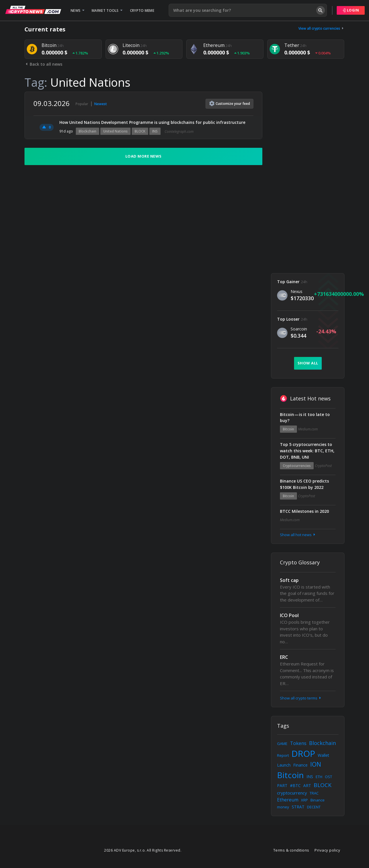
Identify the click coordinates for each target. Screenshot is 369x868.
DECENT (314, 807)
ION (316, 764)
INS (155, 131)
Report (283, 755)
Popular (82, 104)
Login (351, 10)
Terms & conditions (291, 850)
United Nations (115, 131)
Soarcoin (299, 329)
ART (307, 785)
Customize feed (230, 103)
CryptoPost (323, 466)
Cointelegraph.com (179, 132)
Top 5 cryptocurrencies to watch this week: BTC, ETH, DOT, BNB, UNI (307, 451)
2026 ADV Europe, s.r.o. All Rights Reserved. (143, 850)
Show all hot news (298, 535)
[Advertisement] (308, 178)
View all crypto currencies (321, 28)
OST (328, 777)
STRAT (298, 807)
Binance (318, 800)
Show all (308, 363)
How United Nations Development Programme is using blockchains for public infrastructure (152, 122)
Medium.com (308, 429)
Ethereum (288, 800)
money (283, 807)
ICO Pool (289, 615)
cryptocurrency (292, 793)
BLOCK (140, 131)
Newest (101, 104)
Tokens (298, 743)
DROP (303, 753)
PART (282, 785)
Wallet (323, 755)
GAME (282, 744)
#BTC (295, 785)
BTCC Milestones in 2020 (304, 511)
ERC (284, 657)
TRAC (314, 793)
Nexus (296, 291)
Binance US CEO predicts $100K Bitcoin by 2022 (304, 484)
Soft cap (289, 580)
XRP (304, 800)
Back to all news (43, 64)
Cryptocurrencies (297, 466)
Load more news (144, 156)
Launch (284, 765)
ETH (319, 777)
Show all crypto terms (301, 698)
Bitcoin (288, 429)
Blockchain (87, 131)
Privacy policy (327, 850)
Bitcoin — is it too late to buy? (305, 418)
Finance (300, 765)
